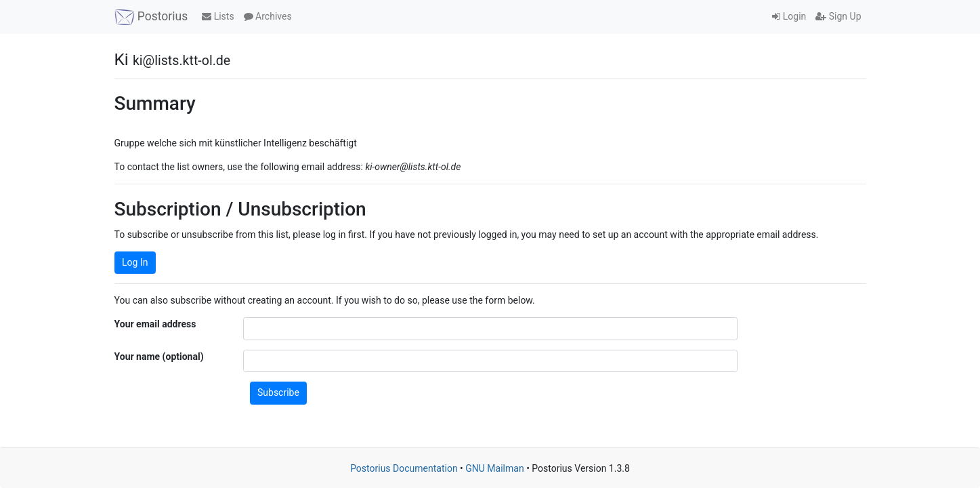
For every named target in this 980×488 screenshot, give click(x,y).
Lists (218, 16)
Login (789, 16)
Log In (135, 262)
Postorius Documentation (404, 468)
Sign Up (838, 16)
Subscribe (278, 392)
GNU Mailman (494, 468)
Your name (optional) (159, 357)
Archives (268, 16)
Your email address (155, 324)
